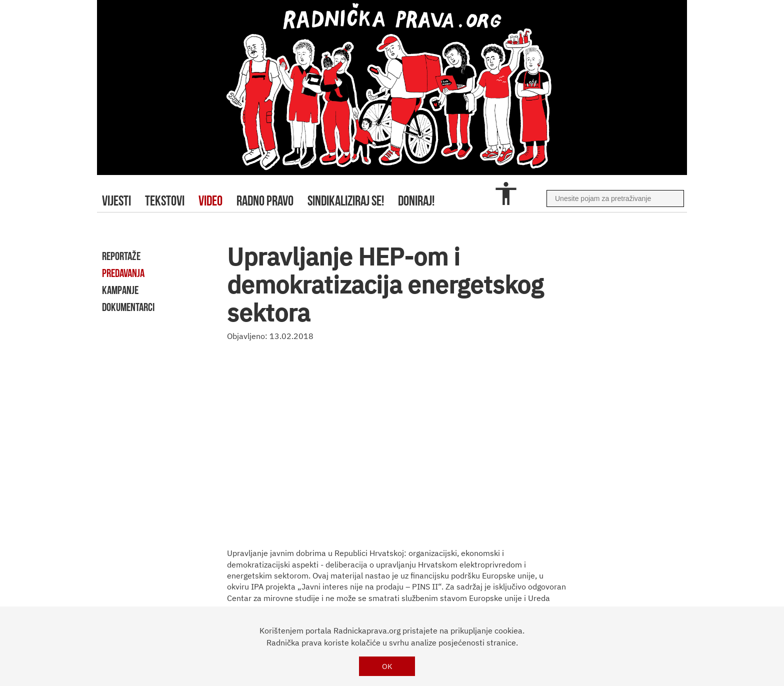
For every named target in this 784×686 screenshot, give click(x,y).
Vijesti (116, 201)
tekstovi (165, 201)
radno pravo (265, 201)
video (210, 201)
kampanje (120, 290)
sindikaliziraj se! (346, 201)
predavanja (123, 273)
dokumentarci (128, 307)
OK (387, 666)
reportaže (121, 256)
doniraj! (416, 201)
